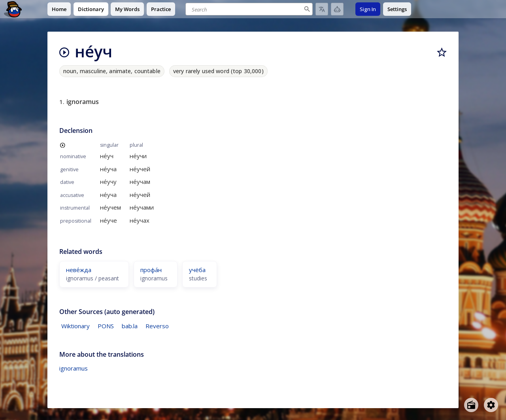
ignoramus (74, 368)
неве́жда (79, 270)
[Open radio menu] (471, 405)
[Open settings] (491, 405)
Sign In (368, 9)
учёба (197, 270)
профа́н (151, 270)
